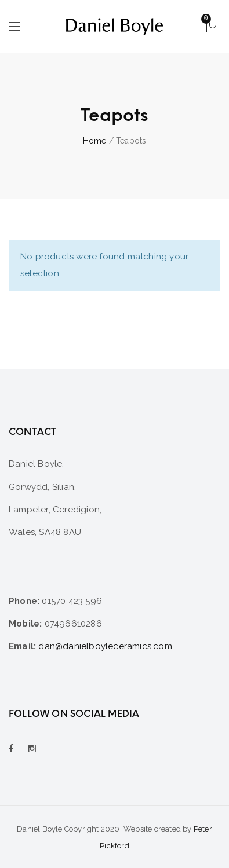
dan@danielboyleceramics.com (105, 646)
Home (95, 141)
